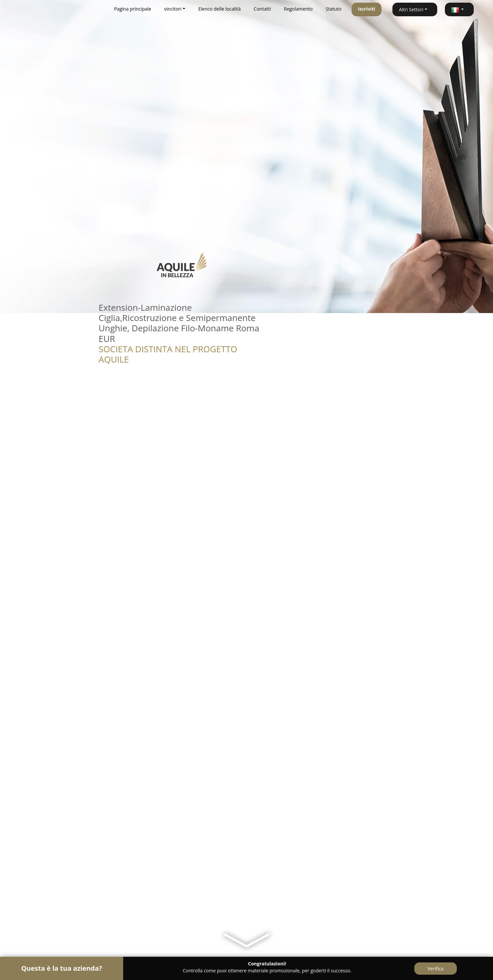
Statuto (333, 9)
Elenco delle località (219, 9)
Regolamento (298, 9)
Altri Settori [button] (411, 9)
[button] (459, 9)
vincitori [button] (173, 9)
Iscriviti (367, 9)
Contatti (262, 9)
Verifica (436, 969)
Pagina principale (133, 9)
